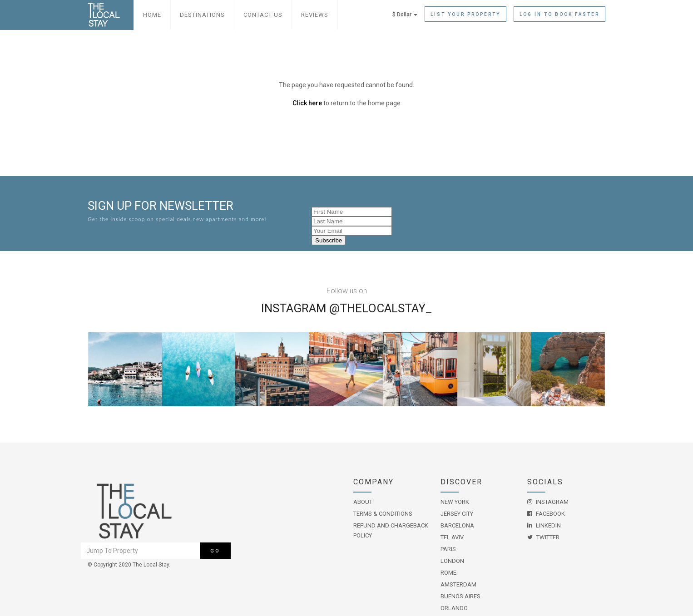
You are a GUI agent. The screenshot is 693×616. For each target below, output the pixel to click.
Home (152, 15)
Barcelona (457, 525)
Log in (559, 14)
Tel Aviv (452, 537)
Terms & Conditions (383, 514)
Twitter (543, 537)
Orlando (454, 608)
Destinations (202, 15)
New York (455, 502)
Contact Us (263, 15)
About (363, 502)
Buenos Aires (460, 596)
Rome (448, 573)
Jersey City (457, 514)
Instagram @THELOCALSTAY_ (346, 308)
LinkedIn (544, 525)
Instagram (548, 502)
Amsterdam (458, 584)
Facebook (546, 514)
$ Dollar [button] (405, 15)
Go (215, 551)
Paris (448, 549)
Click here (307, 103)
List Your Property (465, 14)
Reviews (315, 15)
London (452, 561)
